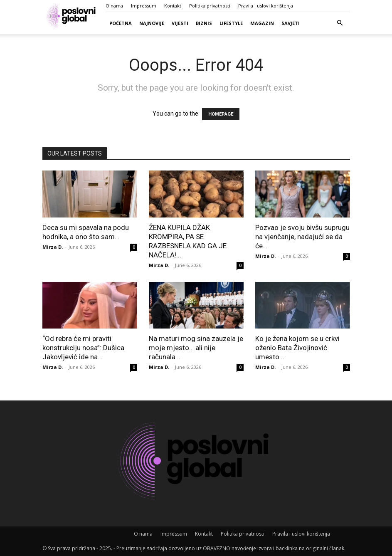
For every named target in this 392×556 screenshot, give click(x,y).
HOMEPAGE (221, 114)
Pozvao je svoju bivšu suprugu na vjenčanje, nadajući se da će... (302, 237)
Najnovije (152, 23)
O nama (114, 6)
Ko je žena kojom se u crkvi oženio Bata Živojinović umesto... (297, 348)
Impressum (144, 6)
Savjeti (291, 23)
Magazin (262, 23)
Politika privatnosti (210, 6)
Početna (121, 23)
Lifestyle (231, 23)
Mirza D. (53, 247)
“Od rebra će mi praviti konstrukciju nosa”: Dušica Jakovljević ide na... (83, 348)
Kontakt (173, 6)
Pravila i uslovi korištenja (266, 6)
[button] (340, 23)
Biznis (204, 23)
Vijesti (180, 23)
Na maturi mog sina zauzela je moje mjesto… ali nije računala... (196, 348)
